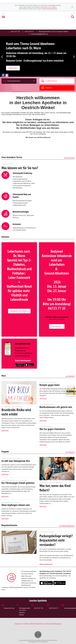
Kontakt (26, 624)
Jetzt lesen (5, 430)
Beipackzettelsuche (46, 564)
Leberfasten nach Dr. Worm (19, 311)
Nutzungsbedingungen (54, 624)
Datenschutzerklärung (50, 9)
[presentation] (2, 57)
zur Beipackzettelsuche (67, 526)
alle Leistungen (69, 158)
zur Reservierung (49, 81)
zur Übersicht (70, 376)
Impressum (19, 624)
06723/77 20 (14, 31)
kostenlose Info (57, 326)
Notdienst (47, 88)
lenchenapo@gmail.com (38, 34)
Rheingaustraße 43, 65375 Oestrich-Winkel (52, 31)
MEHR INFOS (13, 68)
